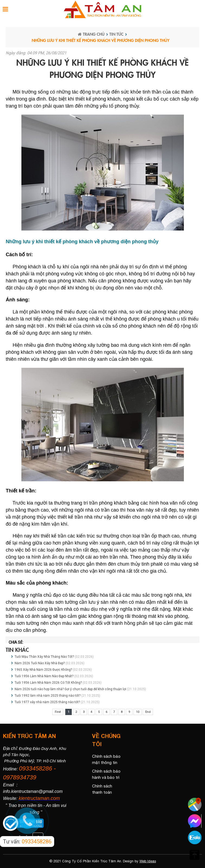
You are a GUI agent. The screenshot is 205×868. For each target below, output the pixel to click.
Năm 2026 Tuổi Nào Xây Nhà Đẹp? (40, 663)
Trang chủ (91, 34)
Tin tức (116, 34)
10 (138, 712)
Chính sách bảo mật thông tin (106, 759)
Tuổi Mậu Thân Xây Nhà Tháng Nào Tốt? (45, 657)
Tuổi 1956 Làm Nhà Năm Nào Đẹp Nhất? (44, 676)
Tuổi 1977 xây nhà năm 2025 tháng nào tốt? (47, 702)
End (148, 712)
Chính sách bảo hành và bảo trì (106, 774)
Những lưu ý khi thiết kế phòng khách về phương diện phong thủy (101, 40)
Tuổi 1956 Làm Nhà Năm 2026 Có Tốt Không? (49, 683)
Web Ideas (148, 861)
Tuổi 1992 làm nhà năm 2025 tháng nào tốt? (48, 696)
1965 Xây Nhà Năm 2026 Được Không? (44, 670)
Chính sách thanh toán (102, 789)
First (58, 712)
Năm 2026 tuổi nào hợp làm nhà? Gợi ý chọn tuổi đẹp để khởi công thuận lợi (70, 689)
